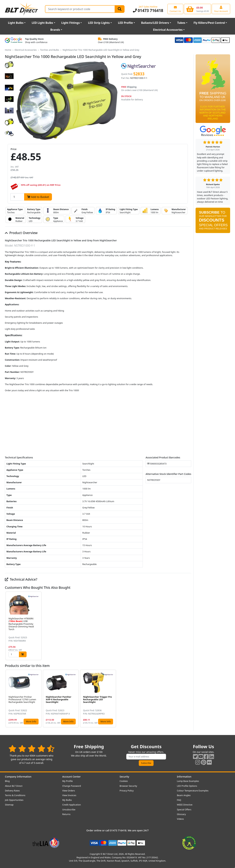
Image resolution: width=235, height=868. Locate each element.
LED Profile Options (187, 786)
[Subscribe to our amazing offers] (146, 757)
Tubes (181, 23)
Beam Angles (184, 795)
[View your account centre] (221, 9)
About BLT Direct (14, 786)
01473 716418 (148, 11)
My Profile (68, 781)
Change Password (72, 786)
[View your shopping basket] (198, 9)
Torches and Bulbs (50, 50)
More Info (31, 721)
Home (8, 50)
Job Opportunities (14, 800)
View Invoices (69, 795)
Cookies (124, 781)
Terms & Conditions (15, 795)
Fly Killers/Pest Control (209, 23)
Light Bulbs (16, 23)
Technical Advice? (21, 579)
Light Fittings (71, 23)
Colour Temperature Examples (193, 791)
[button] (188, 626)
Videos (180, 819)
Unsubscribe (69, 809)
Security (124, 777)
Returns (66, 814)
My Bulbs (67, 800)
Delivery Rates (12, 791)
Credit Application (72, 805)
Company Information (18, 777)
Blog (7, 781)
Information (184, 777)
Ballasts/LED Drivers (155, 23)
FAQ (179, 800)
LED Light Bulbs (42, 23)
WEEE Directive (185, 805)
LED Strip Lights (99, 23)
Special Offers (184, 809)
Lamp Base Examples (188, 781)
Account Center (72, 777)
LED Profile (125, 23)
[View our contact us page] (175, 9)
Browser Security (128, 786)
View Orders (69, 791)
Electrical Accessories (168, 30)
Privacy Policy (127, 791)
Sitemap (9, 805)
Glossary (182, 814)
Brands (55, 30)
